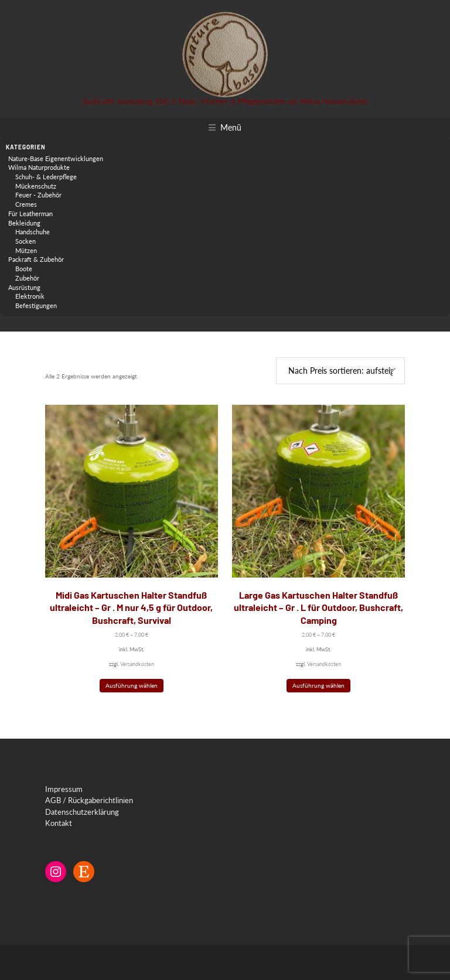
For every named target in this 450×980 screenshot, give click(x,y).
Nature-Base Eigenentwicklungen (56, 158)
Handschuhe (33, 232)
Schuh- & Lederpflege (46, 177)
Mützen (26, 250)
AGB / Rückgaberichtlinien (89, 800)
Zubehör (27, 278)
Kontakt (59, 823)
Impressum (64, 789)
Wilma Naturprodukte (39, 167)
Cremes (26, 204)
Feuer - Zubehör (38, 195)
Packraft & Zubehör (36, 259)
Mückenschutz (36, 186)
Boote (24, 269)
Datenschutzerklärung (82, 812)
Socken (25, 241)
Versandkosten (137, 664)
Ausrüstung (24, 287)
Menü (231, 127)
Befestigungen (36, 305)
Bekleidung (24, 223)
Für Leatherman (30, 214)
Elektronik (30, 296)
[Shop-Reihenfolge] (340, 371)
